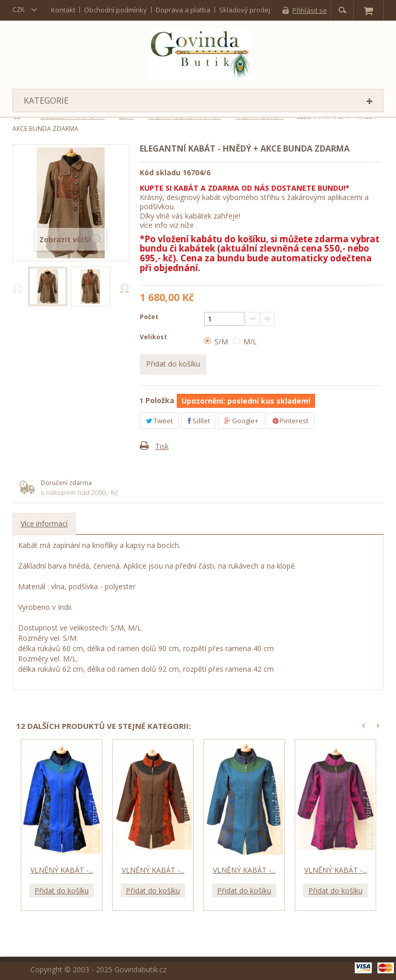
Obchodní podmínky (115, 10)
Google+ (241, 421)
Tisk (162, 446)
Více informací (44, 524)
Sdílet (199, 421)
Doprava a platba (183, 10)
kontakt (63, 10)
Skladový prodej (245, 10)
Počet (149, 317)
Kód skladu (160, 172)
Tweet (159, 421)
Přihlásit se (310, 10)
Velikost (154, 337)
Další (124, 287)
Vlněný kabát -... (62, 870)
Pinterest (291, 421)
